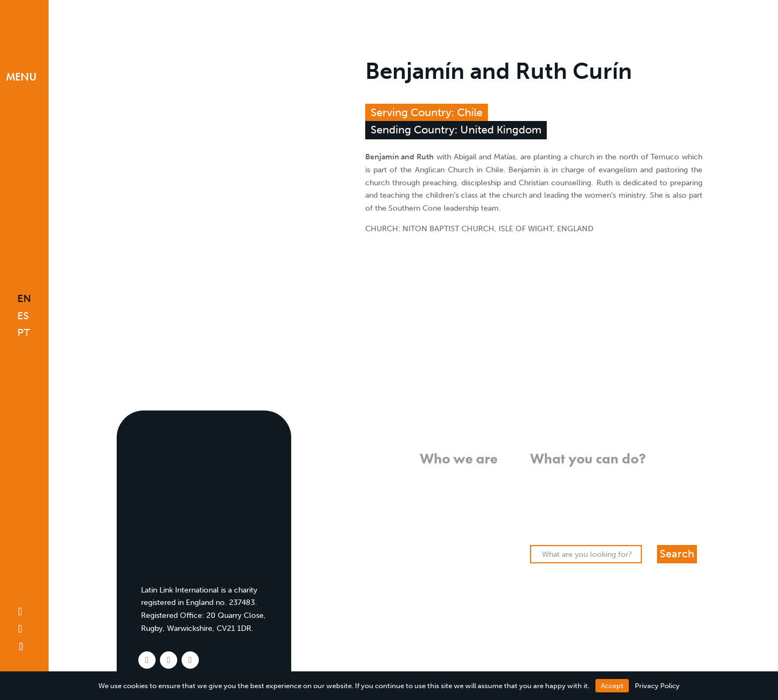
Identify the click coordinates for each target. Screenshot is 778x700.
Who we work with (464, 503)
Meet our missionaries (458, 541)
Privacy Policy (657, 686)
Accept (612, 686)
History (485, 516)
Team (488, 529)
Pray (538, 490)
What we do (476, 490)
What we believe (468, 477)
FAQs (488, 554)
